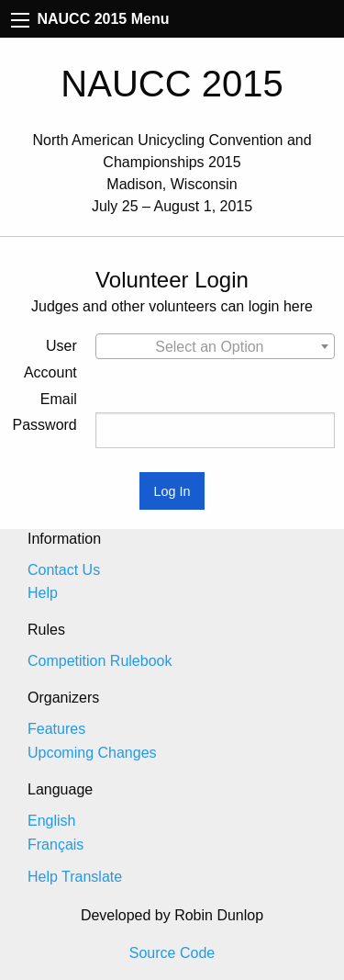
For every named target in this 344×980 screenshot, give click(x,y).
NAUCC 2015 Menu (90, 19)
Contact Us (64, 570)
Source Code (172, 953)
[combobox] (215, 346)
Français (55, 845)
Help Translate (75, 877)
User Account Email (50, 372)
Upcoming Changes (92, 753)
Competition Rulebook (100, 661)
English (51, 821)
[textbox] (215, 347)
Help (43, 593)
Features (56, 729)
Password (45, 425)
